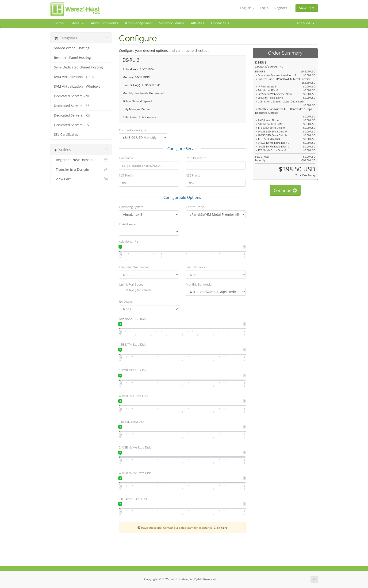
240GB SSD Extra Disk (133, 370)
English (247, 8)
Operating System (131, 207)
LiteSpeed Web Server (134, 267)
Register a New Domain (81, 160)
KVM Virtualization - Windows (77, 87)
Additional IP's (129, 241)
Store (77, 23)
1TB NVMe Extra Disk (133, 499)
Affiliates (197, 23)
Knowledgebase (138, 23)
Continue (285, 190)
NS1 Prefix (126, 175)
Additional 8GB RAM (133, 319)
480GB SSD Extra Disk (133, 396)
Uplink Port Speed (131, 284)
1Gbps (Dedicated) (135, 290)
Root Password (196, 158)
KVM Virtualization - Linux (74, 77)
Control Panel (195, 207)
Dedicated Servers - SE (72, 106)
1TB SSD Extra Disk (132, 422)
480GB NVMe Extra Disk (135, 473)
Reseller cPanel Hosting (72, 58)
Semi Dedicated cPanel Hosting (78, 67)
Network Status (171, 23)
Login (264, 8)
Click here (220, 528)
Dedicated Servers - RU (72, 115)
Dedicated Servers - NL (72, 96)
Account (305, 23)
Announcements (104, 23)
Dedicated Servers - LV (72, 125)
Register (281, 8)
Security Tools (195, 267)
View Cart (307, 8)
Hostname (126, 158)
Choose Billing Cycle (133, 130)
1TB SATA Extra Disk (132, 344)
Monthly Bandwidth (199, 284)
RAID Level (126, 302)
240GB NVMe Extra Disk (135, 447)
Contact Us (220, 23)
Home (59, 23)
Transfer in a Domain (81, 170)
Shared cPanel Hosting (72, 48)
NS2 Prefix (193, 175)
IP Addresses (128, 224)
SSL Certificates (66, 135)
